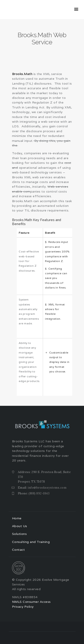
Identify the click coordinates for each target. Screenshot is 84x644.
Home (17, 518)
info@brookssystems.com (47, 488)
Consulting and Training (31, 542)
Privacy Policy (23, 607)
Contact (18, 550)
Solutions (19, 534)
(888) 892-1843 (39, 493)
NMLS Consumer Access (31, 602)
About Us (20, 526)
